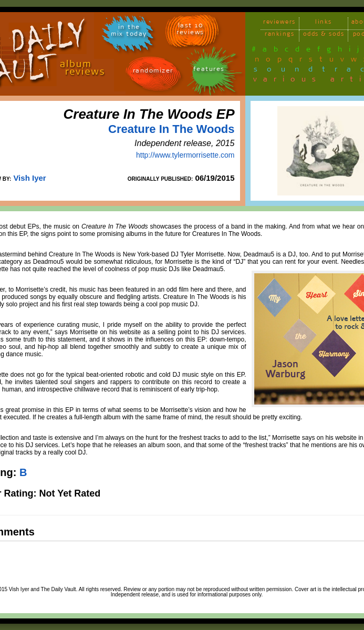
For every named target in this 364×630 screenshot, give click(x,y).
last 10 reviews (190, 30)
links (324, 23)
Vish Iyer (29, 178)
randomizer (153, 72)
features (209, 71)
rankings (279, 35)
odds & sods (324, 35)
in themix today (129, 32)
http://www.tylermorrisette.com (185, 155)
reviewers (279, 23)
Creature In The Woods (171, 129)
